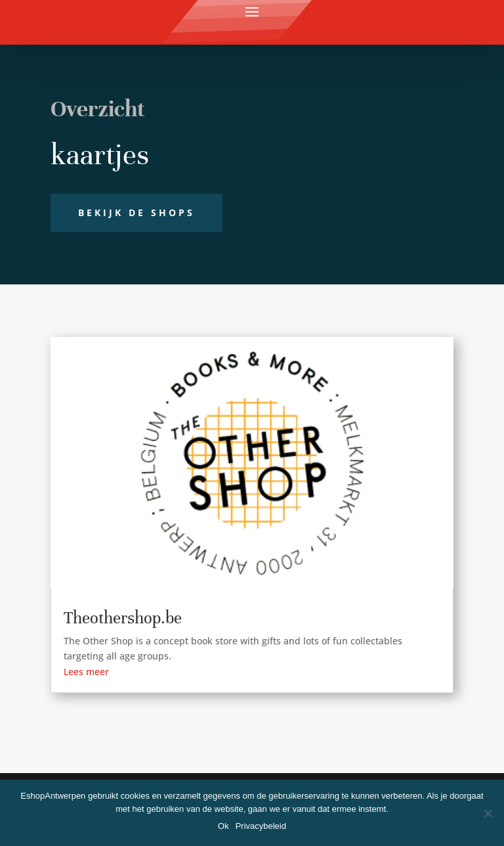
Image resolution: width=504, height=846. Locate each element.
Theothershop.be (123, 618)
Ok (223, 826)
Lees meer (86, 672)
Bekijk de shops (136, 212)
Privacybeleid (261, 826)
